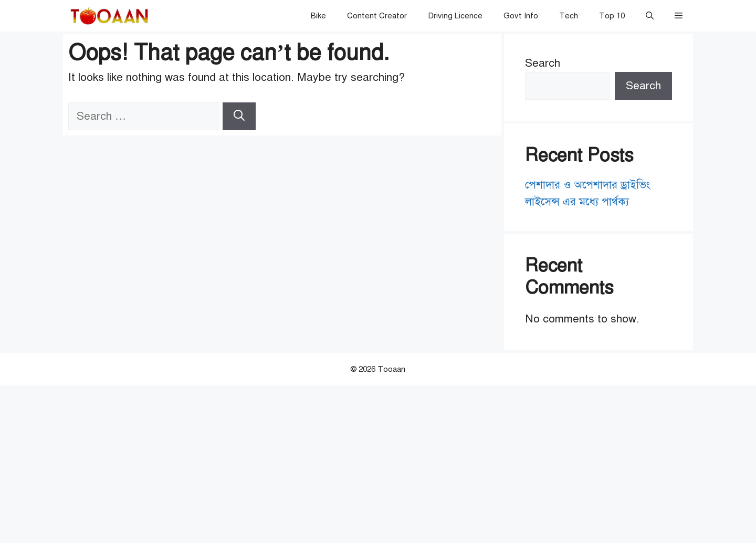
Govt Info (521, 16)
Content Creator (377, 16)
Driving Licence (455, 16)
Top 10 (612, 16)
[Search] (239, 117)
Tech (569, 16)
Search (543, 63)
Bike (318, 16)
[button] (650, 16)
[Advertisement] (378, 464)
